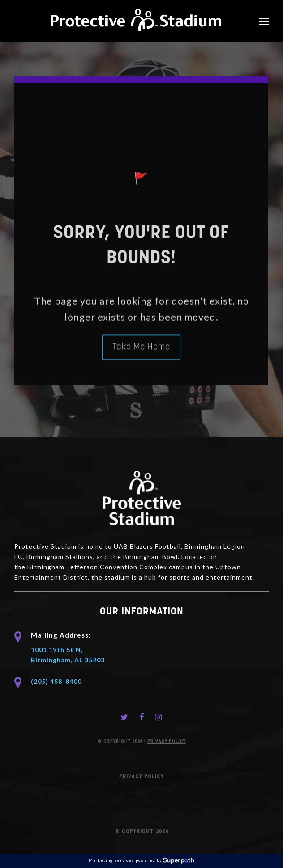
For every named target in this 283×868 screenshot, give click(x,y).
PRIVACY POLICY (167, 741)
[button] (264, 21)
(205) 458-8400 (56, 681)
